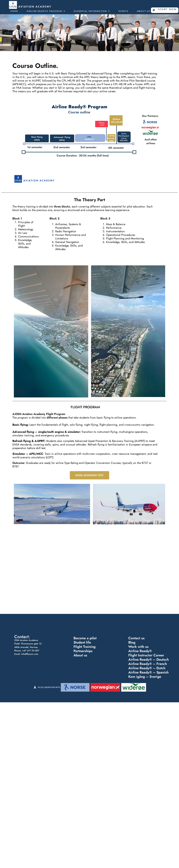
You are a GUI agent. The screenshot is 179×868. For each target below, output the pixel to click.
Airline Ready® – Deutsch (148, 660)
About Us (145, 11)
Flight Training (84, 647)
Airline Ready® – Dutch (147, 668)
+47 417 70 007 (31, 651)
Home (14, 11)
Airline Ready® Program (46, 11)
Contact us (136, 638)
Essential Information (92, 11)
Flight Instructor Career (146, 655)
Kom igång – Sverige (145, 677)
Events (123, 11)
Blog (132, 642)
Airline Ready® (140, 651)
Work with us (138, 647)
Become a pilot (85, 638)
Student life (82, 642)
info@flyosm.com (30, 654)
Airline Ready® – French (148, 664)
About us (80, 655)
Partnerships (83, 651)
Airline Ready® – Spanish (148, 673)
